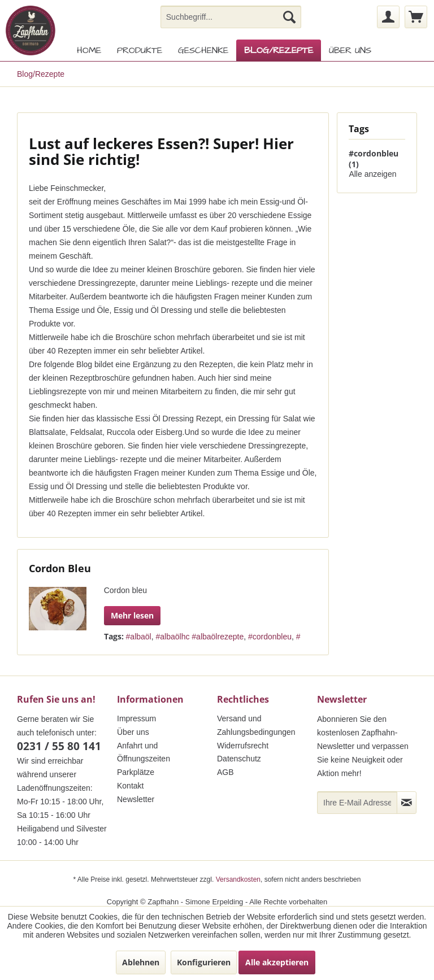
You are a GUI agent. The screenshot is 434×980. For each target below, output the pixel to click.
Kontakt (130, 786)
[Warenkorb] (416, 17)
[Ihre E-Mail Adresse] (357, 803)
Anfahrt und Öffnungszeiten (144, 752)
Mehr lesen (132, 615)
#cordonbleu (270, 637)
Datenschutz (239, 759)
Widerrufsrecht (243, 746)
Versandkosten (238, 879)
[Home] (89, 50)
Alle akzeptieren (277, 962)
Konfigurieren (204, 962)
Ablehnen (141, 962)
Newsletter (136, 799)
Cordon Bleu (60, 568)
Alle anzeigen (372, 174)
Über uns (133, 732)
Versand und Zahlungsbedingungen (256, 725)
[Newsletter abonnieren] (407, 803)
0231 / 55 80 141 (59, 746)
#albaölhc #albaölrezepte (200, 637)
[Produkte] (140, 50)
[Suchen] (289, 17)
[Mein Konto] (388, 17)
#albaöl (139, 637)
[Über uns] (350, 50)
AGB (225, 772)
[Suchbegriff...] (231, 17)
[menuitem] (231, 17)
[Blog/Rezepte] (279, 50)
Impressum (136, 718)
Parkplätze (136, 772)
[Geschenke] (203, 50)
